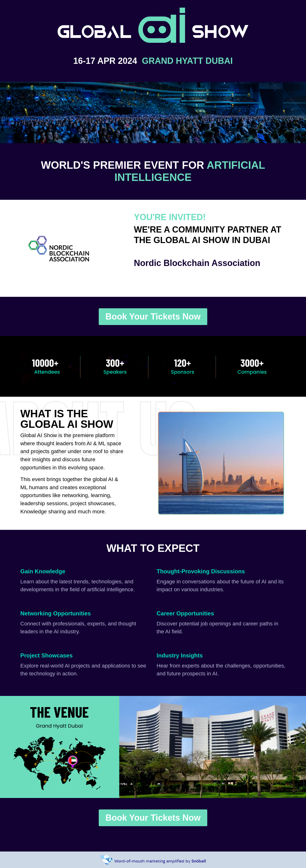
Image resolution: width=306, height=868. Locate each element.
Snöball (199, 861)
